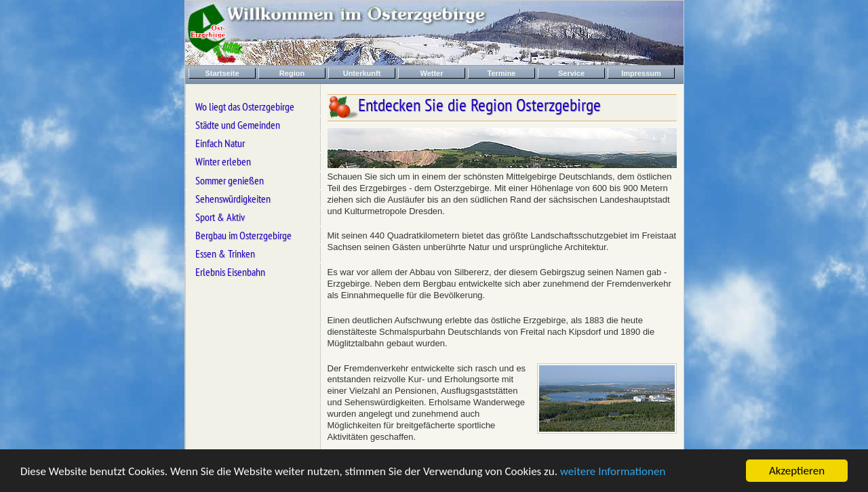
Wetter (431, 73)
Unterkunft (362, 73)
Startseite (222, 73)
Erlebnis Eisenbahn (230, 272)
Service (571, 73)
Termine (502, 73)
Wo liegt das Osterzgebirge (245, 106)
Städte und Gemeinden (238, 125)
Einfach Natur (220, 143)
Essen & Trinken (225, 253)
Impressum (641, 73)
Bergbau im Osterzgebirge (243, 235)
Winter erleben (223, 161)
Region (292, 73)
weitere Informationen (613, 471)
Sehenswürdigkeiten (233, 199)
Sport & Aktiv (220, 217)
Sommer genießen (230, 180)
